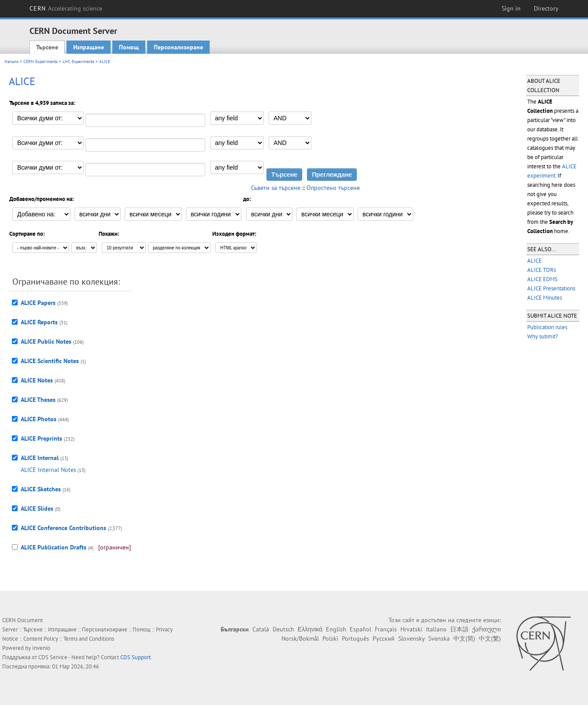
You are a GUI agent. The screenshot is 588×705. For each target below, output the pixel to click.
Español (361, 629)
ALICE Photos (39, 419)
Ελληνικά (310, 629)
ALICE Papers (38, 303)
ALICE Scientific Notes (50, 361)
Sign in (511, 8)
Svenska (439, 638)
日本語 (459, 629)
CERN (66, 8)
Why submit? (543, 336)
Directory (546, 8)
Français (386, 629)
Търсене (47, 47)
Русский (384, 638)
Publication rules (547, 327)
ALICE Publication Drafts (54, 547)
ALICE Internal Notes (48, 470)
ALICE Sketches (41, 489)
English (336, 629)
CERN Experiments (41, 61)
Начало (11, 61)
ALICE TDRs (542, 270)
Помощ (129, 47)
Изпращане (89, 47)
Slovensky (411, 638)
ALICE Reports (39, 322)
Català (261, 629)
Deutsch (283, 629)
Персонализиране (178, 47)
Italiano (436, 629)
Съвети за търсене (276, 188)
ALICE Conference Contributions (63, 528)
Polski (330, 638)
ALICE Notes (37, 380)
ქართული (486, 629)
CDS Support (135, 657)
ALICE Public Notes (46, 341)
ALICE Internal (40, 458)
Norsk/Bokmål (300, 638)
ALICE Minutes (545, 298)
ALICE (534, 261)
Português (355, 638)
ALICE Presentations (551, 288)
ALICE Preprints (41, 438)
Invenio (41, 648)
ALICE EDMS (542, 279)
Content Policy (41, 639)
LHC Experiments (78, 61)
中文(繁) (490, 638)
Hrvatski (411, 629)
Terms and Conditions (89, 639)
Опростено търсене (333, 188)
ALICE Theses (38, 400)
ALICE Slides (37, 508)
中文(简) (464, 638)
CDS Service (53, 657)
